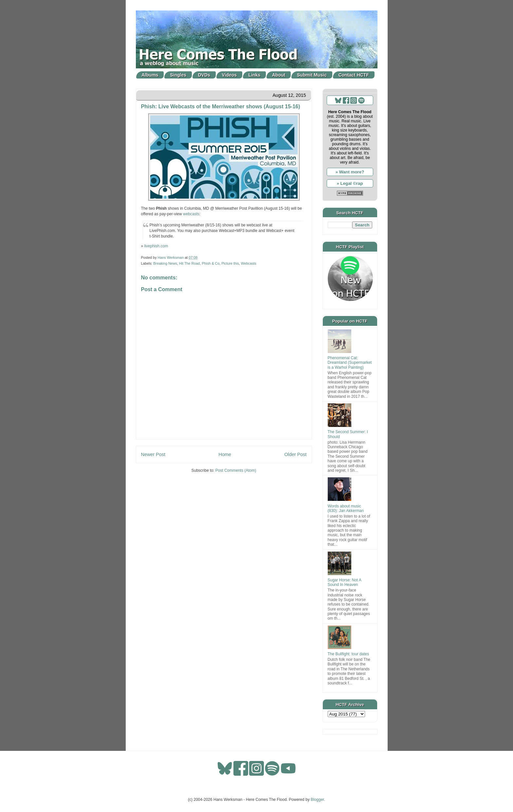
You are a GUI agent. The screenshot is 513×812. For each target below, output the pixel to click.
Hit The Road (189, 263)
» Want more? (350, 172)
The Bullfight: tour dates (348, 654)
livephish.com (156, 246)
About (279, 75)
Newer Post (153, 454)
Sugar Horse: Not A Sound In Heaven (345, 582)
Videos (229, 75)
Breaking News (165, 263)
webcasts (191, 214)
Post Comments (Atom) (236, 470)
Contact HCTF (354, 75)
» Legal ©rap (350, 183)
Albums (150, 75)
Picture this (230, 263)
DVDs (204, 75)
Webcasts (249, 263)
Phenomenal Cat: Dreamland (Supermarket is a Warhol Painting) (350, 363)
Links (255, 75)
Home (225, 454)
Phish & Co (211, 263)
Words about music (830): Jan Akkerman (346, 508)
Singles (178, 75)
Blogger (317, 800)
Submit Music (312, 75)
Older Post (296, 454)
